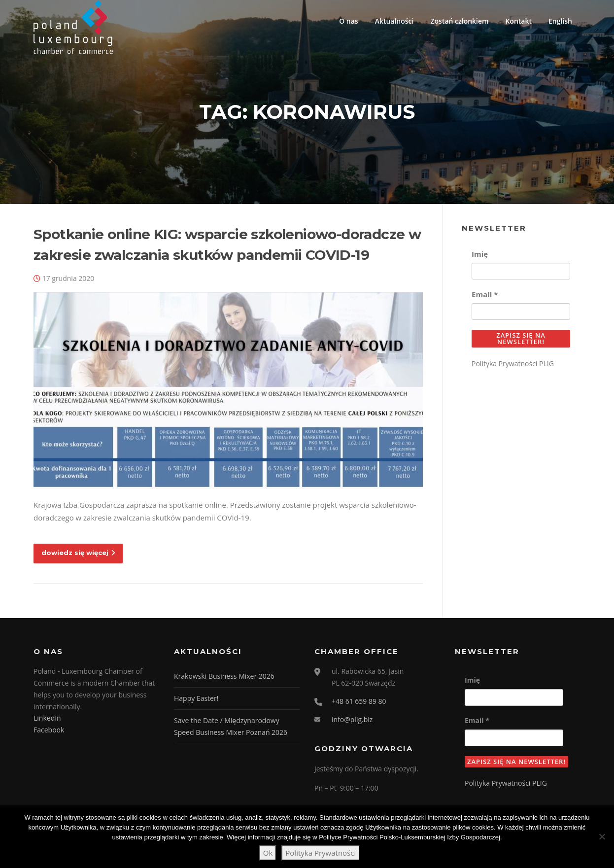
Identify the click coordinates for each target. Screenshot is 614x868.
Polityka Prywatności (321, 853)
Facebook (49, 730)
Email (485, 294)
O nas (349, 21)
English (560, 21)
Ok (268, 853)
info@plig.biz (352, 719)
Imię (480, 254)
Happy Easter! (196, 698)
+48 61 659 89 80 (359, 701)
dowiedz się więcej (78, 553)
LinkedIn (47, 718)
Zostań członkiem (459, 21)
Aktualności (394, 21)
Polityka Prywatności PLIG (513, 364)
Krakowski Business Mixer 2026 (224, 676)
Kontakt (518, 21)
